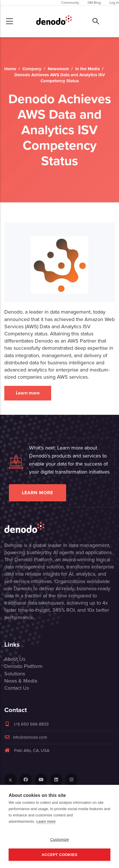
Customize (59, 839)
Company (32, 69)
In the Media (88, 69)
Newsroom (58, 69)
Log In (114, 3)
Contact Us (17, 688)
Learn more (28, 393)
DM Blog (94, 3)
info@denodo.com (26, 737)
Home (10, 69)
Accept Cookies (59, 855)
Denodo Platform (23, 666)
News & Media (21, 681)
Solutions (15, 674)
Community (70, 3)
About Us (15, 659)
